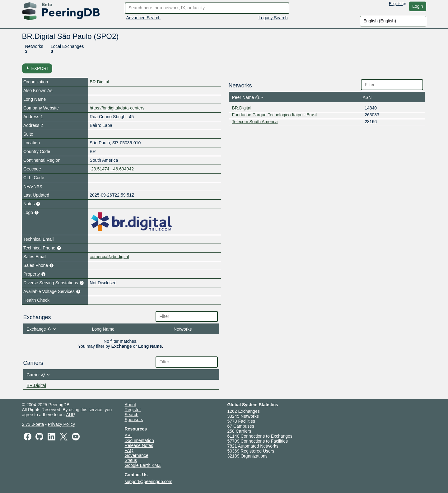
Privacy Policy (61, 424)
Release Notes (139, 445)
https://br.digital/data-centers (117, 108)
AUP (70, 415)
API (128, 435)
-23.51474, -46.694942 (112, 169)
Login (418, 6)
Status (131, 460)
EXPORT (37, 68)
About (131, 405)
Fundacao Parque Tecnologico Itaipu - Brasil (275, 115)
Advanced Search (144, 18)
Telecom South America (255, 122)
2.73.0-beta (33, 424)
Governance (137, 455)
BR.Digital (99, 82)
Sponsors (134, 420)
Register (396, 4)
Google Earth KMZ (143, 465)
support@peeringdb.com (149, 481)
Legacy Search (273, 18)
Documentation (139, 440)
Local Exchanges (67, 46)
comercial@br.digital (109, 257)
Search (132, 415)
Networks (34, 46)
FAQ (129, 450)
